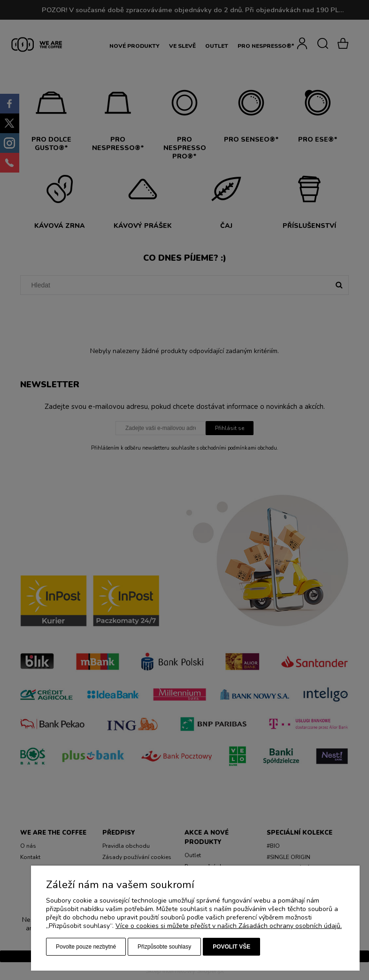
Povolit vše (231, 947)
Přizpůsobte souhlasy (164, 947)
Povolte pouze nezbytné (86, 947)
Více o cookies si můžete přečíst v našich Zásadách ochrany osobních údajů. (229, 926)
